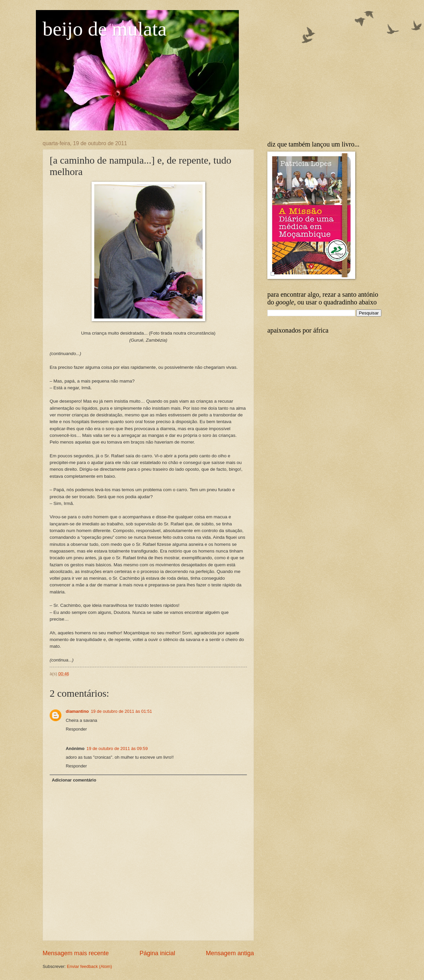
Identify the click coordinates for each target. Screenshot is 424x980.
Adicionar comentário (74, 780)
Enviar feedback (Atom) (89, 966)
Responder (76, 729)
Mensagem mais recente (76, 953)
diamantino (77, 711)
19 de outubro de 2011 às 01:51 (122, 711)
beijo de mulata (105, 29)
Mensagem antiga (230, 953)
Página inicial (157, 953)
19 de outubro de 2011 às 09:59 (117, 748)
